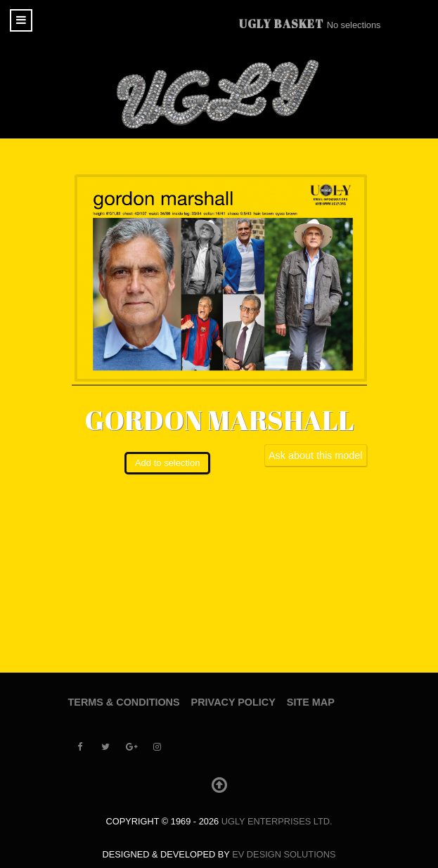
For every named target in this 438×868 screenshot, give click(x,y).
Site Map (311, 702)
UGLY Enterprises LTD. (277, 821)
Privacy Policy (233, 702)
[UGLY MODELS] (219, 94)
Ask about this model (316, 455)
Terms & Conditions (124, 702)
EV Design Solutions (284, 854)
